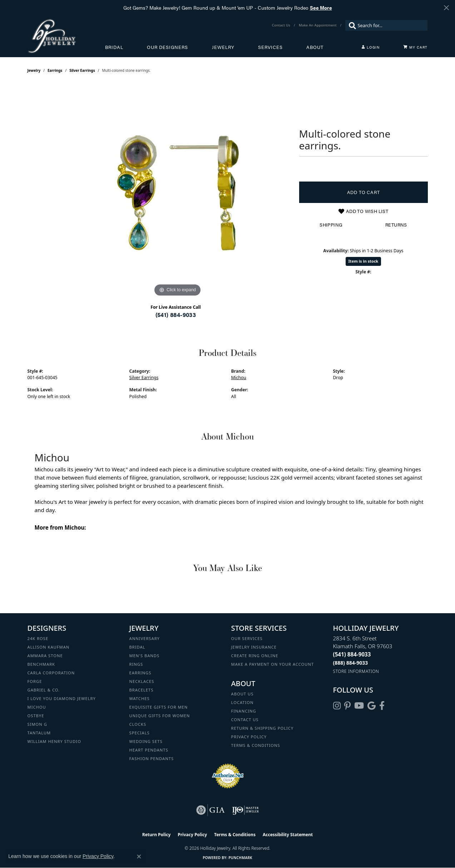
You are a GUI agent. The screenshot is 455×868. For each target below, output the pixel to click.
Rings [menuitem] (136, 664)
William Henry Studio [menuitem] (54, 741)
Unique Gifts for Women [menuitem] (160, 716)
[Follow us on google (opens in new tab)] (372, 706)
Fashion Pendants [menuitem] (152, 758)
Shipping (331, 225)
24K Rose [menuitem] (38, 638)
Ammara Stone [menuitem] (45, 656)
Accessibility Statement (288, 835)
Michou (239, 378)
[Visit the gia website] (211, 810)
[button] (371, 47)
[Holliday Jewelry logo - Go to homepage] (66, 36)
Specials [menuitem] (140, 733)
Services (270, 47)
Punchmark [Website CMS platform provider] (240, 858)
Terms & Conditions (256, 745)
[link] (282, 25)
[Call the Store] (352, 654)
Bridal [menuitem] (137, 647)
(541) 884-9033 (176, 315)
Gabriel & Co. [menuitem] (44, 690)
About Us (243, 694)
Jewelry (223, 47)
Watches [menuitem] (140, 698)
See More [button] (321, 8)
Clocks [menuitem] (138, 724)
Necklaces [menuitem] (142, 681)
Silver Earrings (82, 70)
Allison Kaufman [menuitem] (49, 647)
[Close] (446, 8)
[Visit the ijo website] (245, 810)
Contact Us (245, 720)
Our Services (247, 638)
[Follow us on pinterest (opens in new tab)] (347, 706)
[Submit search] (351, 25)
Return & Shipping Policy (263, 728)
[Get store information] (356, 671)
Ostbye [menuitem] (36, 716)
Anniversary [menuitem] (145, 638)
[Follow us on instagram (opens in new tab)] (337, 706)
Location (243, 702)
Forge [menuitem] (35, 681)
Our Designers (167, 47)
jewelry (34, 70)
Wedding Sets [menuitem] (146, 741)
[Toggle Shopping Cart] (415, 47)
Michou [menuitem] (37, 707)
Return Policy (157, 835)
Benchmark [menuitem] (41, 664)
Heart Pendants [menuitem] (149, 750)
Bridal (114, 47)
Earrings (55, 70)
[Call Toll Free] (351, 663)
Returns (396, 225)
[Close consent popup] (139, 857)
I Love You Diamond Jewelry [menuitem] (62, 698)
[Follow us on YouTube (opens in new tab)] (359, 706)
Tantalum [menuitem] (39, 733)
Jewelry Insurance (254, 647)
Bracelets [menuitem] (142, 690)
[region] (178, 191)
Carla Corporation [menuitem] (51, 673)
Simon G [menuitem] (37, 724)
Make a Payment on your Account (273, 664)
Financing (244, 711)
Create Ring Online (255, 656)
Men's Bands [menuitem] (145, 656)
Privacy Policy (249, 737)
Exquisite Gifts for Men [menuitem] (159, 707)
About (315, 47)
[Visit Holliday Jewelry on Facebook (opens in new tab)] (382, 706)
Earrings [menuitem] (140, 673)
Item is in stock (363, 261)
